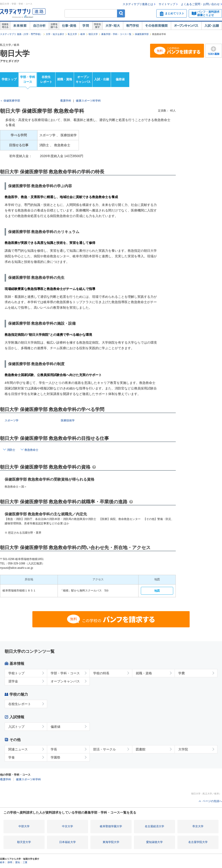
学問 (86, 26)
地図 (157, 591)
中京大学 (68, 826)
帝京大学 (198, 826)
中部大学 (24, 826)
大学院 (183, 749)
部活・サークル (105, 749)
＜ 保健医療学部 (10, 101)
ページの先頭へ (212, 801)
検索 (121, 13)
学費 (182, 673)
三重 (25, 862)
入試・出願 (212, 26)
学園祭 (55, 757)
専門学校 (133, 26)
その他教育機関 (156, 26)
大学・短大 (113, 26)
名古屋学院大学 (198, 842)
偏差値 (120, 79)
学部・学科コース (28, 79)
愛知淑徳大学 (154, 842)
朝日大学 (93, 34)
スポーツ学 (12, 420)
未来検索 (20, 26)
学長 (54, 749)
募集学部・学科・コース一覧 (116, 34)
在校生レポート (46, 79)
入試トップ (16, 727)
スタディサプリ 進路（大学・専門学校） (21, 34)
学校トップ (9, 79)
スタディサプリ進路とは (138, 4)
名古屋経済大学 (154, 826)
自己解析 (39, 26)
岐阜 (83, 34)
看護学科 (66, 101)
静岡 (10, 862)
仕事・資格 (69, 26)
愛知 (18, 862)
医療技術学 (68, 420)
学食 (12, 757)
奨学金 (13, 681)
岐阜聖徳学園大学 (111, 826)
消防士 (11, 450)
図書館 (141, 749)
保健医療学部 (142, 34)
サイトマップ (167, 4)
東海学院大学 (111, 842)
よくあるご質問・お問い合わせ (200, 4)
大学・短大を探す (55, 34)
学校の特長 (101, 673)
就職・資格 (65, 79)
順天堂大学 (24, 842)
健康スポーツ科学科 (88, 101)
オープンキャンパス (186, 26)
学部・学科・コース (65, 673)
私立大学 (72, 34)
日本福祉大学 (68, 842)
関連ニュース (18, 749)
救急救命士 (31, 450)
